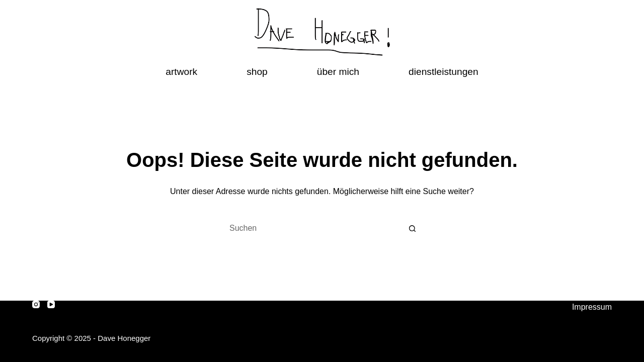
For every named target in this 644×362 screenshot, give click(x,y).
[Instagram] (36, 304)
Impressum (592, 307)
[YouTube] (51, 304)
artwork (181, 72)
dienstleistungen (444, 72)
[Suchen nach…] (312, 228)
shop (257, 72)
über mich (338, 72)
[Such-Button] (413, 228)
